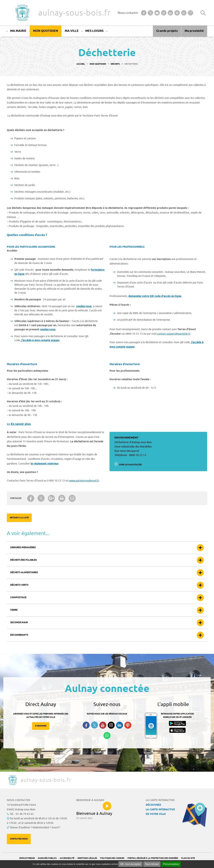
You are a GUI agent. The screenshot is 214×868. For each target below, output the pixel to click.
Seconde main (19, 623)
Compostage (18, 598)
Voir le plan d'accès (130, 465)
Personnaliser (171, 864)
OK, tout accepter (130, 864)
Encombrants (19, 635)
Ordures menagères (23, 548)
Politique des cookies (112, 858)
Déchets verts (19, 585)
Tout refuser (152, 864)
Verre (14, 610)
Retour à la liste (19, 518)
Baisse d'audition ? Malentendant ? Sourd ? (35, 827)
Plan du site (188, 858)
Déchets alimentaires (24, 573)
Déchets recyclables (23, 560)
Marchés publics (47, 858)
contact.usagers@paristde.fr (174, 334)
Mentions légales (87, 858)
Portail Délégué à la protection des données (153, 858)
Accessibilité (67, 858)
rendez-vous (84, 306)
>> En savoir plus (19, 424)
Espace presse (27, 858)
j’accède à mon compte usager (40, 340)
